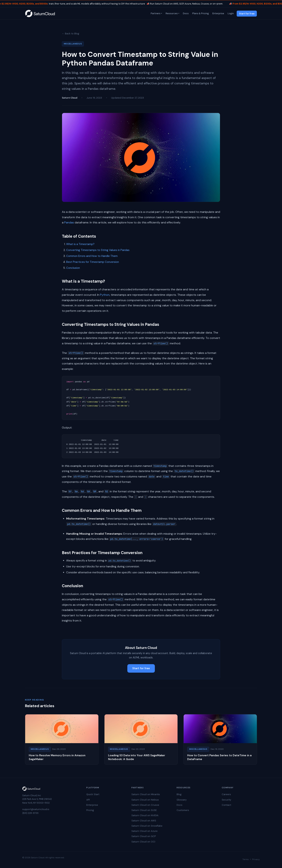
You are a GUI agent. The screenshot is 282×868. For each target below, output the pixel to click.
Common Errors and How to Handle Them (92, 256)
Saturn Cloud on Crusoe (145, 805)
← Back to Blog (70, 34)
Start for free (247, 14)
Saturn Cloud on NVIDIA (145, 815)
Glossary (182, 800)
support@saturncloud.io (36, 809)
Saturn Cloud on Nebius (145, 800)
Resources (171, 13)
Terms (246, 859)
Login (230, 13)
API (88, 800)
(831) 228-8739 (30, 813)
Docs (185, 13)
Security (226, 800)
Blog (179, 794)
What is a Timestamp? (80, 244)
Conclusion (73, 268)
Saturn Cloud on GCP (144, 836)
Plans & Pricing (200, 13)
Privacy (256, 859)
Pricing (90, 810)
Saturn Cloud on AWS (144, 821)
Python (105, 295)
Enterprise (218, 13)
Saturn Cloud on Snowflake (147, 826)
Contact (226, 805)
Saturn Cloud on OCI (143, 842)
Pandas (69, 222)
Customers (183, 810)
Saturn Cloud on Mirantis (146, 794)
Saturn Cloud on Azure (145, 831)
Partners (155, 13)
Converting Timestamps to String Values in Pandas (98, 250)
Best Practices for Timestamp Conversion (93, 262)
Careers (226, 794)
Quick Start (93, 794)
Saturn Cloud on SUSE (144, 810)
